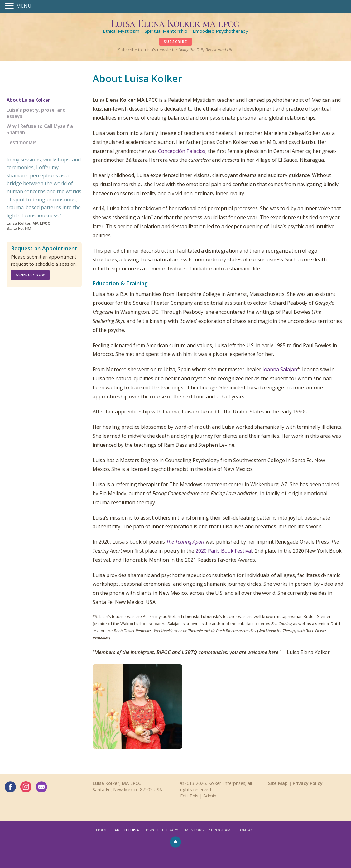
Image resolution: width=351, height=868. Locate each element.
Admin (210, 796)
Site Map (278, 783)
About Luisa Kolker (28, 100)
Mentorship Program (208, 830)
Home (102, 830)
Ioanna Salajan (280, 369)
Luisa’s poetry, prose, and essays (36, 113)
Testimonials (22, 143)
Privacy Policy (308, 783)
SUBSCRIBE (175, 42)
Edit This (189, 796)
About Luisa (127, 830)
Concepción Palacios (182, 151)
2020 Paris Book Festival (224, 551)
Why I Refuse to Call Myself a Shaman (40, 129)
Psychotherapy (162, 830)
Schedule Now (30, 275)
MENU (24, 6)
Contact (246, 830)
